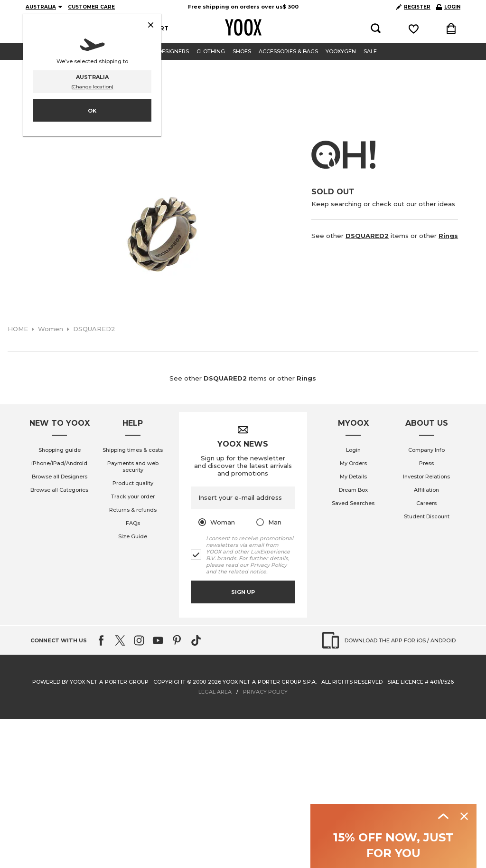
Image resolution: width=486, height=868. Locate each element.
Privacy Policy (268, 565)
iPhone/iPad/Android (59, 463)
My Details (353, 477)
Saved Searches (353, 503)
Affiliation (426, 490)
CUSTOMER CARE (91, 7)
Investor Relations (426, 477)
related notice (247, 572)
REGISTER (413, 7)
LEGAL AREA (215, 692)
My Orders (353, 463)
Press (426, 463)
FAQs (133, 523)
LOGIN (448, 7)
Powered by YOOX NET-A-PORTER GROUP (90, 682)
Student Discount (427, 516)
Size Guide (133, 536)
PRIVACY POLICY (265, 692)
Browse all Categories (59, 490)
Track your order (133, 496)
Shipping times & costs (133, 450)
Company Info (426, 450)
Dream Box (353, 490)
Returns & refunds (133, 510)
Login (353, 450)
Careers (426, 503)
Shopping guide (60, 450)
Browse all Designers (60, 477)
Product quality (133, 483)
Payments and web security (133, 467)
